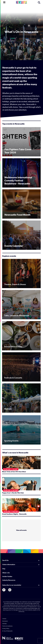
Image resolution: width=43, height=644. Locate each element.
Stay (4, 569)
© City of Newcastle (7, 631)
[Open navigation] (4, 2)
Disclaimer (5, 621)
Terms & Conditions (7, 626)
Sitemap (4, 624)
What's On (6, 573)
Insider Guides (7, 577)
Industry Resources (9, 580)
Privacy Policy (6, 628)
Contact (4, 619)
